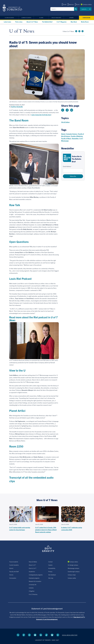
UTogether (32, 591)
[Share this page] (72, 110)
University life (33, 585)
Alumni (41, 18)
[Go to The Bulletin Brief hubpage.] (67, 158)
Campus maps (72, 575)
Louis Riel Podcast (20, 279)
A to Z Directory (33, 594)
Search (76, 9)
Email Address (67, 166)
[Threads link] (58, 635)
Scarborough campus (74, 571)
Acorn (78, 4)
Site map (51, 578)
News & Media (33, 562)
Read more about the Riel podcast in (33, 319)
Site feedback (52, 575)
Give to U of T (33, 568)
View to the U (17, 370)
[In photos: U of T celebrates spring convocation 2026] (73, 519)
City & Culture (65, 122)
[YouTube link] (35, 635)
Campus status (87, 4)
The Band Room (19, 120)
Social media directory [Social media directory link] (70, 635)
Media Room (85, 22)
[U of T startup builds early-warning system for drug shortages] (21, 519)
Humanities (75, 138)
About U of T (32, 565)
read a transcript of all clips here (41, 115)
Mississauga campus (73, 568)
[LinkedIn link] (41, 635)
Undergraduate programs (36, 575)
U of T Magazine (62, 22)
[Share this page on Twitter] (63, 110)
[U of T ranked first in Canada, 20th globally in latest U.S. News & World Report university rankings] (47, 520)
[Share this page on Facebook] (67, 110)
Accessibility (52, 568)
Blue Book (74, 22)
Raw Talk (15, 205)
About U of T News (32, 22)
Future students (9, 18)
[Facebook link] (79, 31)
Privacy (50, 571)
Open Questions (19, 242)
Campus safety (72, 578)
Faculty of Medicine (77, 136)
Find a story (19, 22)
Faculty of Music (66, 138)
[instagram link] (83, 31)
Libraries (31, 588)
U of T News (22, 31)
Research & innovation (35, 581)
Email (65, 4)
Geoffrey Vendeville (17, 107)
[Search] (62, 9)
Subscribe (73, 176)
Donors (71, 18)
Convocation (86, 18)
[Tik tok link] (46, 635)
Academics (32, 571)
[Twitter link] (76, 31)
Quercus (71, 4)
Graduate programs (34, 578)
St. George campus (73, 565)
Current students (26, 18)
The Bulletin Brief (47, 22)
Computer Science (72, 134)
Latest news (7, 22)
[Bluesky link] (52, 635)
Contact (50, 562)
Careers (50, 565)
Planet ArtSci (17, 411)
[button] (86, 9)
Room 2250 (16, 446)
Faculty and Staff (56, 18)
